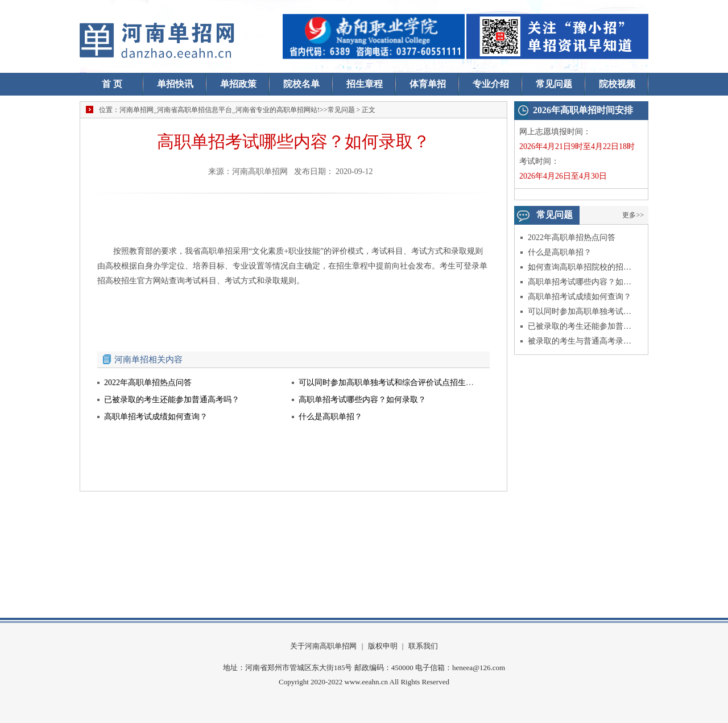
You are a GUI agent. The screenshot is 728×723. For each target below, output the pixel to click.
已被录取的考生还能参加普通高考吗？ (580, 326)
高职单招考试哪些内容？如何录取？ (580, 282)
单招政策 (238, 84)
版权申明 (383, 646)
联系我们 (423, 646)
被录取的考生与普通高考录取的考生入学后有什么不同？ (580, 341)
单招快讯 (175, 84)
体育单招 (428, 84)
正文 (369, 110)
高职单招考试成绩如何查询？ (580, 297)
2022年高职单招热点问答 (572, 237)
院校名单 (301, 84)
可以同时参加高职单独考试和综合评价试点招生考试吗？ (580, 311)
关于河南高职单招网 (323, 646)
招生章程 (365, 84)
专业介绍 (491, 84)
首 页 (112, 84)
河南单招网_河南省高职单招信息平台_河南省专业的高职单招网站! (220, 110)
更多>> (633, 215)
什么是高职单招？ (560, 252)
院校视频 (617, 84)
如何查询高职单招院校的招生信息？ (580, 267)
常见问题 (554, 84)
